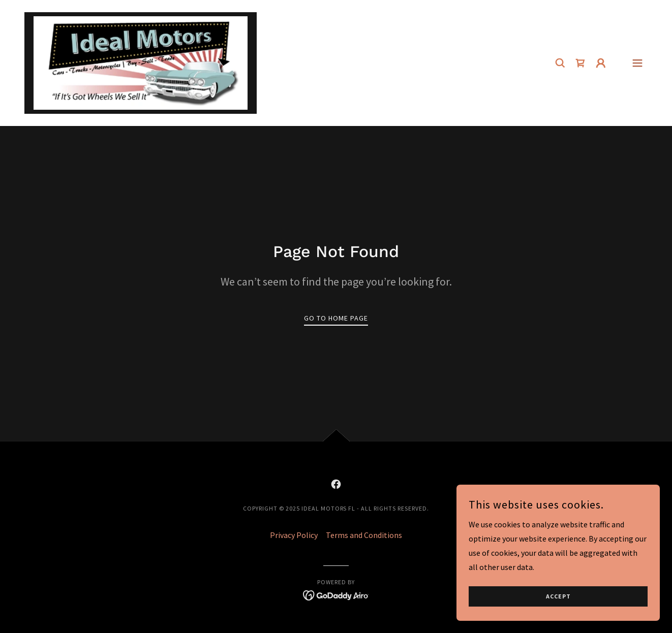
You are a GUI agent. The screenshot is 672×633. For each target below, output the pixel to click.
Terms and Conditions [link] (364, 535)
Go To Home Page (336, 318)
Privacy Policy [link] (294, 535)
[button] (601, 63)
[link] (141, 62)
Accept (558, 610)
